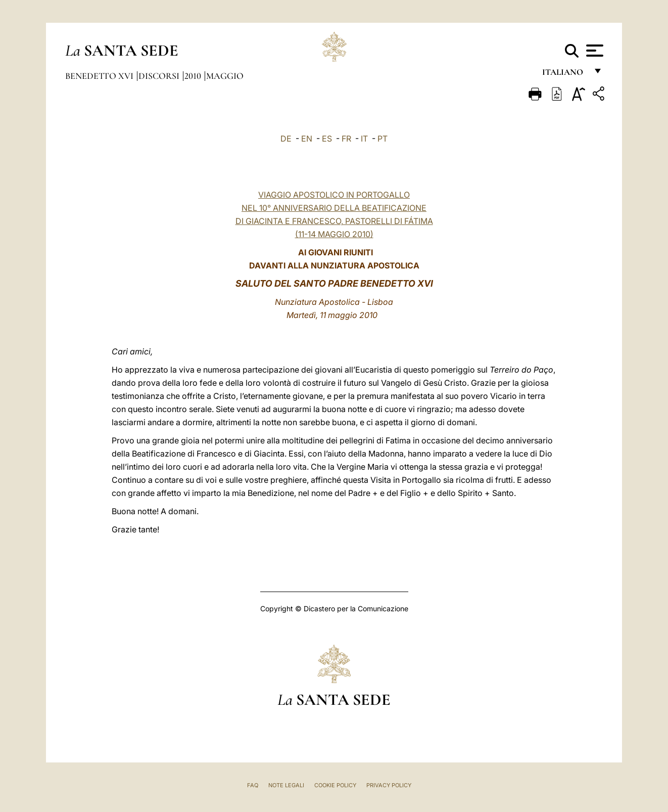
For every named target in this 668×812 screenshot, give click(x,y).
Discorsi (160, 76)
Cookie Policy (335, 785)
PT (383, 139)
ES (327, 139)
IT (364, 139)
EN (307, 139)
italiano (565, 75)
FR (346, 139)
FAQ (253, 785)
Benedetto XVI (100, 76)
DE (286, 139)
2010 (194, 76)
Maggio (225, 76)
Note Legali (286, 785)
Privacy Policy (389, 785)
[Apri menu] (593, 51)
